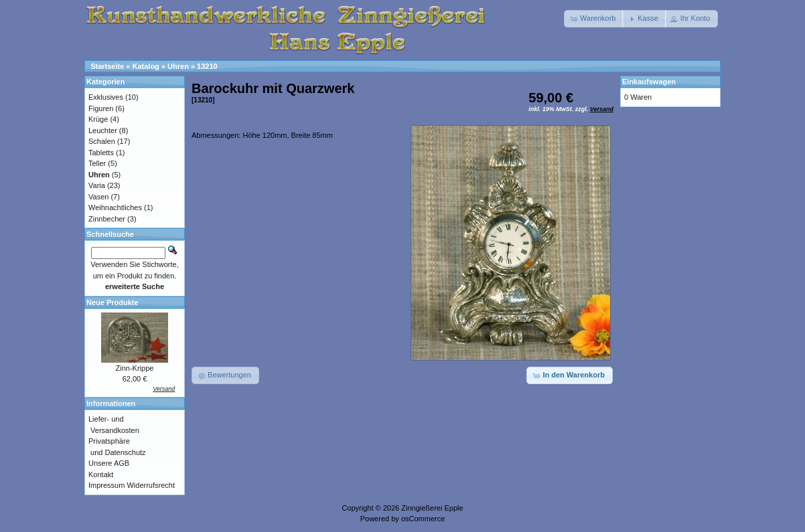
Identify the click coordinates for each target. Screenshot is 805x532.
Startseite (107, 66)
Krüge (98, 119)
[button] (594, 19)
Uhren (178, 66)
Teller (97, 163)
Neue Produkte (113, 302)
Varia (97, 185)
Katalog (146, 66)
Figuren (101, 108)
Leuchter (103, 130)
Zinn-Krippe (135, 368)
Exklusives (106, 97)
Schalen (102, 141)
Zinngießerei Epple (432, 508)
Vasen (98, 197)
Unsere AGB (109, 463)
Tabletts (101, 153)
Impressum (106, 485)
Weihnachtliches (115, 207)
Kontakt (101, 474)
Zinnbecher (107, 219)
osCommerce (423, 519)
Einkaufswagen (649, 82)
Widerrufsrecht (151, 485)
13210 (207, 66)
